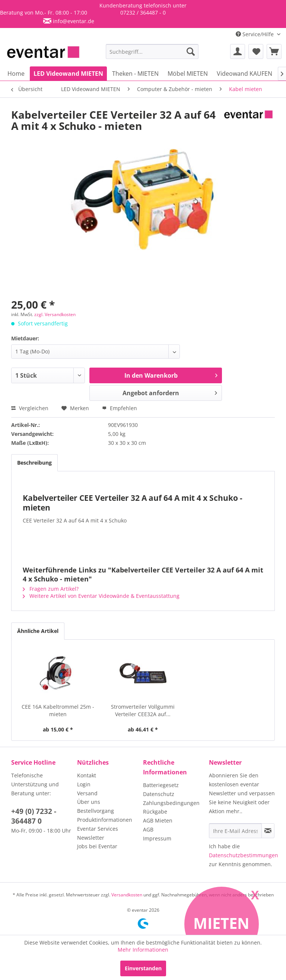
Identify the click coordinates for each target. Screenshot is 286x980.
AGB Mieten (158, 820)
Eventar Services (98, 829)
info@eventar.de (73, 21)
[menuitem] (152, 52)
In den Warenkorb (171, 374)
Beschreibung (34, 463)
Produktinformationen (105, 820)
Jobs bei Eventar (97, 846)
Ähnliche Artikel (38, 631)
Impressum (157, 838)
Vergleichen (30, 408)
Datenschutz (159, 794)
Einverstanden (143, 968)
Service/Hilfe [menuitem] (255, 34)
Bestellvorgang (96, 811)
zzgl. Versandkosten (55, 314)
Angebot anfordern (170, 392)
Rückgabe (155, 812)
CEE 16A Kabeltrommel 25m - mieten (58, 710)
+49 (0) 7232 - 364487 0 (34, 816)
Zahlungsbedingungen (171, 803)
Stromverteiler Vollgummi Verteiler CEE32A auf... (143, 710)
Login (84, 784)
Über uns (89, 802)
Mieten (221, 923)
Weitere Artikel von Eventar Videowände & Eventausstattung (101, 596)
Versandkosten (127, 895)
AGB (148, 829)
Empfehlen (120, 408)
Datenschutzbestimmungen (244, 855)
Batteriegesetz (161, 785)
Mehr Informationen (143, 950)
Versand (87, 793)
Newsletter (91, 838)
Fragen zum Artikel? (51, 589)
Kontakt (87, 775)
